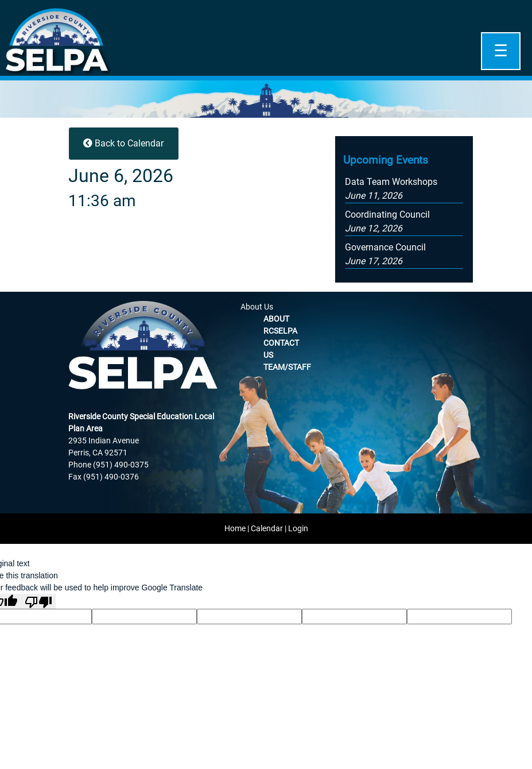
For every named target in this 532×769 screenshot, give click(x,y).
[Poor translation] (38, 601)
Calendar (267, 528)
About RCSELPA (280, 325)
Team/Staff (287, 367)
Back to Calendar (123, 143)
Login (298, 528)
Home (235, 528)
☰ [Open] (501, 51)
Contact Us (281, 349)
